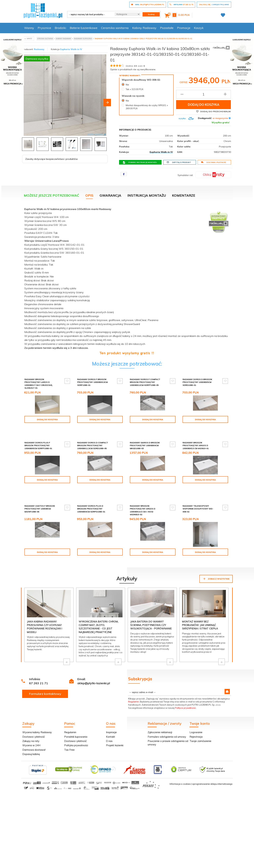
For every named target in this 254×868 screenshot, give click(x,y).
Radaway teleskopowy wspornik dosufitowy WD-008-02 (198, 493)
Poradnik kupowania (76, 722)
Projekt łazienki (115, 730)
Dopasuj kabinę (31, 739)
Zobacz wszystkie (216, 563)
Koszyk (199, 28)
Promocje (184, 28)
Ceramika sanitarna (115, 28)
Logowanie (196, 717)
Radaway (39, 49)
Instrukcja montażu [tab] (147, 195)
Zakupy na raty (31, 726)
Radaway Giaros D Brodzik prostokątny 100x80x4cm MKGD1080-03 (145, 439)
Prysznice (44, 28)
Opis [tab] (89, 195)
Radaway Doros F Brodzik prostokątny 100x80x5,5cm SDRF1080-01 (92, 382)
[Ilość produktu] (203, 94)
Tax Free (69, 735)
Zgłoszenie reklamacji (160, 717)
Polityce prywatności (185, 693)
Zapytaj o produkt (179, 162)
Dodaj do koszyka (204, 105)
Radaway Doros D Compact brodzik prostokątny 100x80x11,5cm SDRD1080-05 (93, 439)
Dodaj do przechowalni (213, 111)
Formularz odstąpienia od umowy (167, 722)
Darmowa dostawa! (34, 735)
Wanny (29, 28)
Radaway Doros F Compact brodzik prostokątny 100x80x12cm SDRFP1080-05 (145, 382)
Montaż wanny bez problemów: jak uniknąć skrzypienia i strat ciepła (200, 610)
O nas (109, 726)
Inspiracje (111, 717)
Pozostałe (167, 28)
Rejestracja (196, 722)
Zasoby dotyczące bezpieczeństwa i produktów (52, 159)
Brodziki (60, 28)
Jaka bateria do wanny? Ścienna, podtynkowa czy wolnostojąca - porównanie (151, 610)
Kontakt (111, 722)
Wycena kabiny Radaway (37, 717)
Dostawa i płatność (214, 162)
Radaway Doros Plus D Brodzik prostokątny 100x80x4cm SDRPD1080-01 (91, 493)
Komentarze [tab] (184, 195)
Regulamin (134, 686)
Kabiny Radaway (144, 28)
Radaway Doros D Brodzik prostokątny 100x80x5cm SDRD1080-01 (197, 382)
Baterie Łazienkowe (84, 28)
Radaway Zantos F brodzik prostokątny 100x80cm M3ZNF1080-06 (40, 493)
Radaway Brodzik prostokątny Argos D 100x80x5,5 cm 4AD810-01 (196, 439)
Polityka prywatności (76, 730)
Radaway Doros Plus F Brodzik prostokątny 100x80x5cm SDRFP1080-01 (38, 439)
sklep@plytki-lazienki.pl (94, 668)
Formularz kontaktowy (45, 679)
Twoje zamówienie (200, 726)
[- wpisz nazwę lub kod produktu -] (90, 14)
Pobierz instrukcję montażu (140, 162)
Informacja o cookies (180, 769)
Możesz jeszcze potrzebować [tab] (52, 195)
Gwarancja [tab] (110, 195)
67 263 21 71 (39, 668)
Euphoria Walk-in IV (71, 49)
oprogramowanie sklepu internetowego (212, 769)
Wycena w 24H (31, 730)
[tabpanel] (127, 280)
